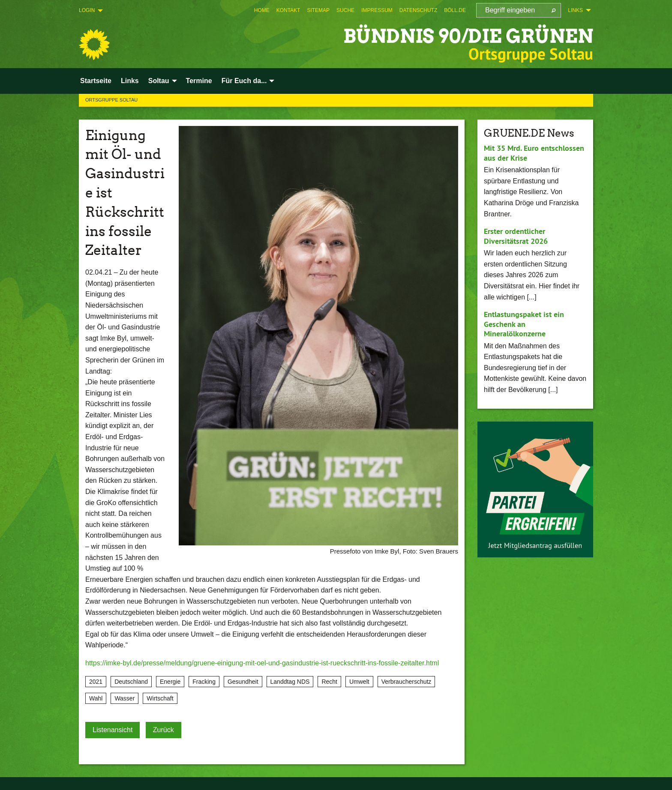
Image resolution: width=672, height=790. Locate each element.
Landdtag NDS (290, 682)
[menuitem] (262, 10)
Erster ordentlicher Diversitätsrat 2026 (516, 236)
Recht (329, 682)
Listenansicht (112, 730)
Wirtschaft (160, 698)
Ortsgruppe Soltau (111, 100)
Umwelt (359, 682)
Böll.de (455, 10)
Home (262, 10)
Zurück (163, 730)
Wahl (96, 698)
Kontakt (288, 10)
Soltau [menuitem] (159, 81)
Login (87, 10)
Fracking (204, 682)
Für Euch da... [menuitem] (244, 81)
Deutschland (131, 682)
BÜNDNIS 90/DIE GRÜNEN (468, 36)
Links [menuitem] (575, 10)
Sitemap (318, 10)
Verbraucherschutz (406, 682)
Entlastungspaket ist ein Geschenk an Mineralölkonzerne (524, 324)
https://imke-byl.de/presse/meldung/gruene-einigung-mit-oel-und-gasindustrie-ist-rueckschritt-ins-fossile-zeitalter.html (262, 663)
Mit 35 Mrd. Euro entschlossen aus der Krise (534, 153)
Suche (345, 10)
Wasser (124, 698)
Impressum (377, 10)
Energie (170, 682)
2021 (96, 682)
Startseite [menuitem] (96, 81)
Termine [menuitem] (199, 81)
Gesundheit (243, 682)
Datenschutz (418, 10)
